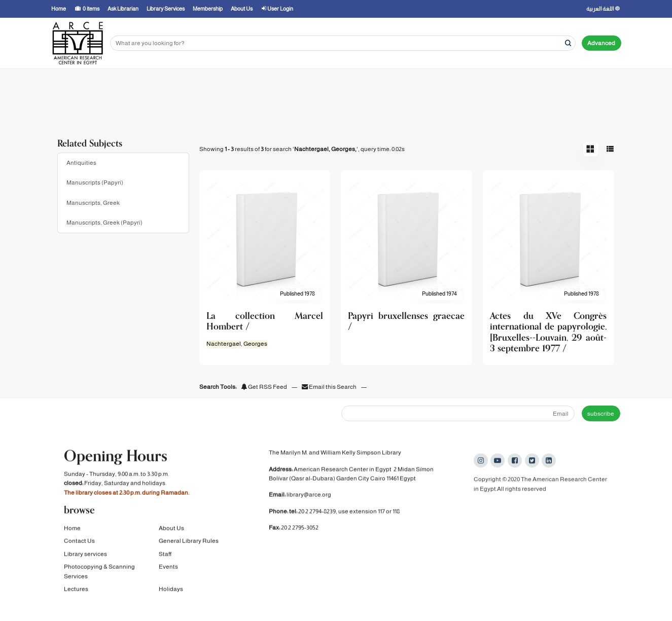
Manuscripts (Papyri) (95, 182)
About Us (171, 530)
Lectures (76, 591)
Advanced (601, 43)
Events (168, 569)
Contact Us (79, 543)
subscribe (601, 414)
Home (72, 530)
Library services (85, 556)
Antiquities (81, 163)
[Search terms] (343, 43)
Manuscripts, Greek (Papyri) (104, 223)
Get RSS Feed (264, 387)
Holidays (171, 591)
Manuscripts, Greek (93, 203)
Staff (165, 556)
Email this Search (330, 387)
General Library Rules (189, 543)
